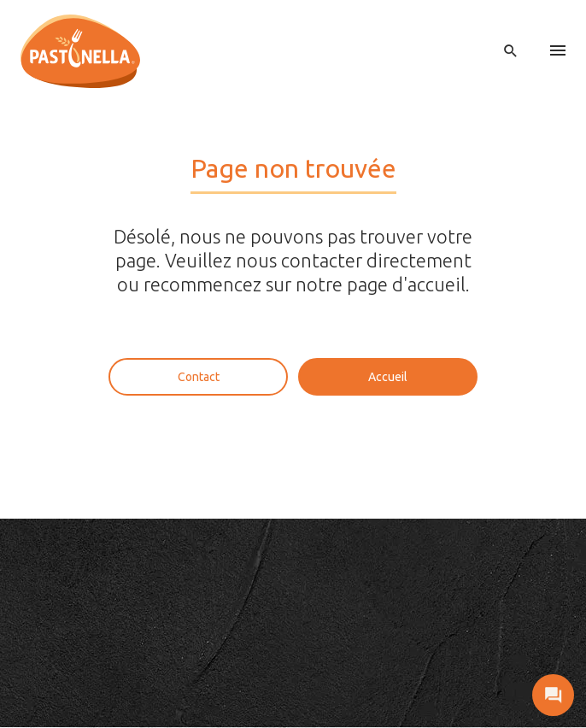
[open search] (511, 51)
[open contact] (553, 695)
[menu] (558, 51)
